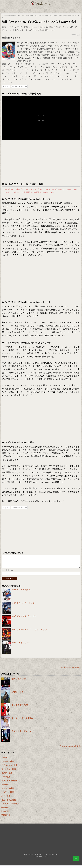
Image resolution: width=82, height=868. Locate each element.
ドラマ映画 (6, 779)
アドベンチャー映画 (9, 768)
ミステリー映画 (8, 795)
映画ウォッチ (41, 3)
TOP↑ (76, 859)
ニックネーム (8, 573)
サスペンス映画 (8, 791)
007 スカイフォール (21, 645)
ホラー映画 (6, 798)
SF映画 (4, 760)
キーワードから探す (72, 670)
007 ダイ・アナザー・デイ (25, 619)
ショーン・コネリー (19, 86)
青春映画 (5, 787)
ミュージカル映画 (9, 802)
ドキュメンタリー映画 (10, 806)
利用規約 (38, 857)
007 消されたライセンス (23, 606)
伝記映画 (5, 810)
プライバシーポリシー (51, 857)
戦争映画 (5, 814)
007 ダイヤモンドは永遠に (29, 43)
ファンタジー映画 (9, 772)
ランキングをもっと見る (70, 749)
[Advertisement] (41, 161)
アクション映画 (8, 764)
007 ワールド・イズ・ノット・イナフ (30, 632)
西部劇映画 (6, 818)
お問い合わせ (28, 857)
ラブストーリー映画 (9, 783)
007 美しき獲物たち (21, 592)
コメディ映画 (7, 775)
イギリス (6, 86)
